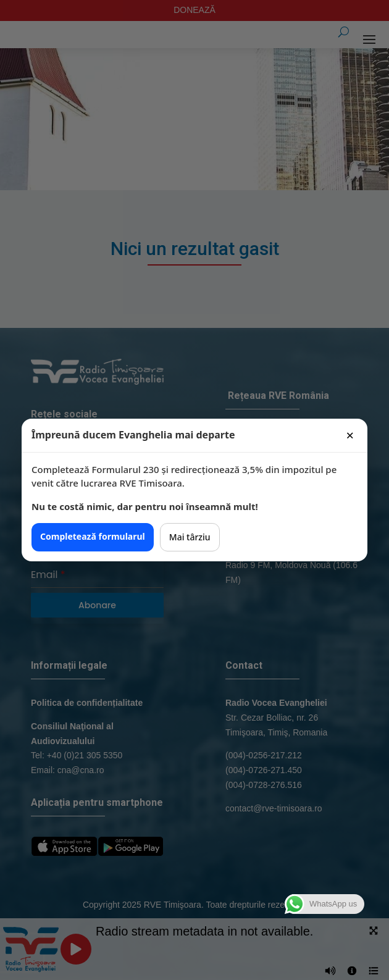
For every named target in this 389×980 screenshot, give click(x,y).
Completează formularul (93, 536)
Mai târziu (190, 537)
